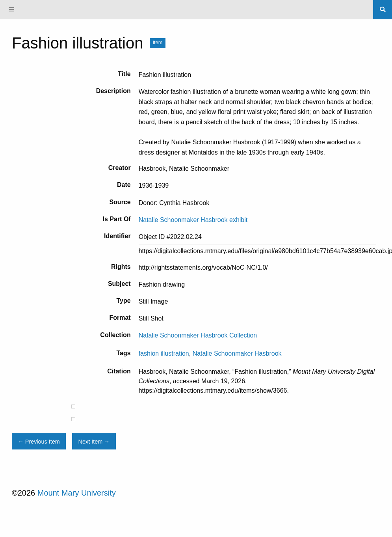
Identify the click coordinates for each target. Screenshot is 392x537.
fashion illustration (164, 353)
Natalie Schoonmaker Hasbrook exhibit (193, 220)
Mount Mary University (77, 493)
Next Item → (94, 442)
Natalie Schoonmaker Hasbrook (237, 353)
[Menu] (12, 10)
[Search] (383, 9)
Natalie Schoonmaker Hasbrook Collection (198, 335)
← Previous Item (39, 442)
